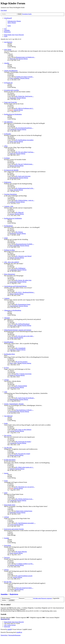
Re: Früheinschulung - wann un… (25, 200)
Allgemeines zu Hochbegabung (13, 310)
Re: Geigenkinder (21, 348)
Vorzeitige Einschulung (10, 194)
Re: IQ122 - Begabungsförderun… (25, 292)
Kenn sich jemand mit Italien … (25, 588)
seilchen (12, 565)
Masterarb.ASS (14, 59)
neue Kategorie (8, 42)
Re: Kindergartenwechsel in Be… (25, 188)
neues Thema (8, 50)
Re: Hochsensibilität (21, 386)
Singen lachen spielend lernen (24, 511)
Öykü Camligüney (15, 78)
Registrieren (14, 594)
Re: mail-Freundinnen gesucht (24, 576)
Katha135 (12, 375)
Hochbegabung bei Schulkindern (13, 218)
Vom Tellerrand (8, 416)
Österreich (7, 558)
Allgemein (7, 318)
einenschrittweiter (15, 412)
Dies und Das (8, 435)
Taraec (12, 142)
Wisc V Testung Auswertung (24, 374)
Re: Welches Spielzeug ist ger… (25, 499)
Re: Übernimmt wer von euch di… (25, 487)
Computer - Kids (9, 206)
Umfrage (6, 517)
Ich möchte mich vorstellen (11, 90)
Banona (12, 166)
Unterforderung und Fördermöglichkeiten (15, 286)
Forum (6, 481)
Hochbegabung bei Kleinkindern (13, 114)
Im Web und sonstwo (10, 460)
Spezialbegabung (9, 342)
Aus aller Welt (8, 448)
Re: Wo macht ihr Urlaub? (23, 454)
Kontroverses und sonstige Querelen (14, 529)
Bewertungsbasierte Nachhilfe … (25, 244)
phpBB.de (19, 632)
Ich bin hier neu (8, 83)
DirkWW (12, 469)
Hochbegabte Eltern (9, 354)
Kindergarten (8, 182)
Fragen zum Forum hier (10, 102)
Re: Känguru (19, 232)
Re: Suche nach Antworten (23, 176)
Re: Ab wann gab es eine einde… (25, 336)
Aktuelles (7, 63)
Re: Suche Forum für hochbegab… (25, 398)
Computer (7, 298)
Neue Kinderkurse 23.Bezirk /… (25, 410)
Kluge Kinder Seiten (10, 505)
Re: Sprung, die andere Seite (24, 280)
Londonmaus (13, 270)
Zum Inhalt (4, 10)
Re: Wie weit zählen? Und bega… (25, 152)
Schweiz (6, 570)
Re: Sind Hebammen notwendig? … (26, 523)
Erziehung (7, 158)
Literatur (6, 380)
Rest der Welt (8, 582)
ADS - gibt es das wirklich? (12, 262)
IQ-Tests (6, 368)
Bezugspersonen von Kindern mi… (25, 57)
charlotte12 (13, 350)
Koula (11, 553)
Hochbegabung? (8, 226)
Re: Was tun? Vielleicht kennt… (25, 164)
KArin (12, 110)
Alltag (6, 146)
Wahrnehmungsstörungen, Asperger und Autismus (18, 330)
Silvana (12, 455)
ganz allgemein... (9, 122)
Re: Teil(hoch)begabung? (23, 324)
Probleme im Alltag (9, 250)
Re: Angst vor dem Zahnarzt (24, 430)
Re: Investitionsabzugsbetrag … (25, 128)
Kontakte (7, 538)
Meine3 (12, 294)
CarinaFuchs (13, 129)
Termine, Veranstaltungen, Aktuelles (14, 404)
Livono (12, 525)
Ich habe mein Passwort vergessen (43, 598)
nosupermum (13, 282)
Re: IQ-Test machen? (22, 362)
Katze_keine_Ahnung (16, 325)
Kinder (6, 423)
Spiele (6, 493)
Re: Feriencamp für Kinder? (24, 442)
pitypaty (12, 214)
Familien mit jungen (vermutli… (25, 77)
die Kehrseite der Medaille (11, 170)
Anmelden (4, 594)
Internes (6, 473)
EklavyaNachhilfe (15, 246)
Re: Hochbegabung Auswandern (25, 140)
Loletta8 (12, 387)
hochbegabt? (7, 134)
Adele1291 (13, 154)
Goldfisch (12, 202)
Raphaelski (13, 513)
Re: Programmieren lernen (23, 304)
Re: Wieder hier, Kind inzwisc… (25, 96)
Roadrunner (13, 98)
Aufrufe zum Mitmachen (11, 71)
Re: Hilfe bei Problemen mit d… (25, 108)
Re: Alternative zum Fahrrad (24, 256)
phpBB (9, 629)
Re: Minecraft (20, 212)
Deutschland (7, 546)
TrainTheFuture (14, 306)
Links (6, 392)
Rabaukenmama (14, 178)
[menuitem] (14, 21)
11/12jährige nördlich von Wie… (25, 564)
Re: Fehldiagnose (21, 268)
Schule (6, 238)
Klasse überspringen (10, 274)
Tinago (12, 338)
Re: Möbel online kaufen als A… (25, 467)
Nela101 (12, 258)
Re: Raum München (21, 552)
